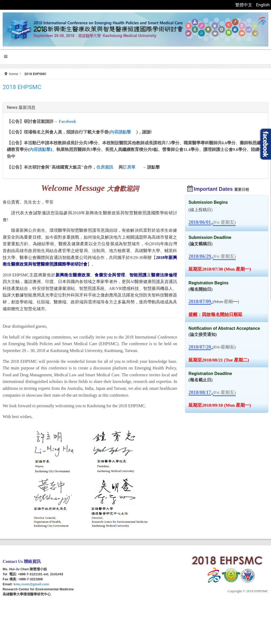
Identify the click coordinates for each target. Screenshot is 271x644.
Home (13, 74)
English (263, 5)
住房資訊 (105, 167)
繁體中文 (244, 5)
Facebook (67, 121)
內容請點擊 (120, 132)
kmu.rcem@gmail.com (31, 584)
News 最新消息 (21, 107)
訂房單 (129, 167)
